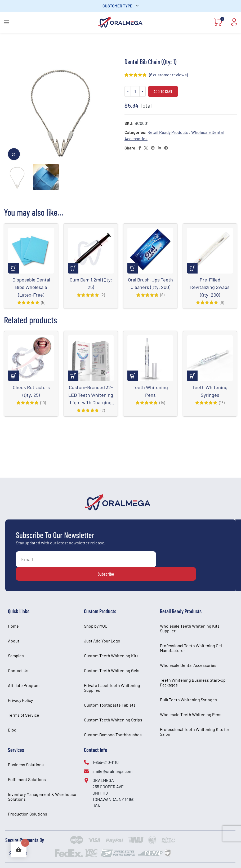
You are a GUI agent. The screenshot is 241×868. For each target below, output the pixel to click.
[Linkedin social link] (159, 148)
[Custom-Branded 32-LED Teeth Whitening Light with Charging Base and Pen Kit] (91, 358)
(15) (222, 402)
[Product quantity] (135, 91)
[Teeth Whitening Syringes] (210, 358)
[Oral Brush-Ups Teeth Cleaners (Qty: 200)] (150, 251)
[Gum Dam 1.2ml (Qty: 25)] (91, 251)
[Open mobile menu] (7, 22)
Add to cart (163, 91)
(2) (103, 295)
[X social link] (146, 148)
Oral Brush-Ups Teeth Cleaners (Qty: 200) (150, 287)
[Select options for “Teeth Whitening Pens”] (133, 376)
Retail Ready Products (168, 132)
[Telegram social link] (166, 148)
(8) (162, 302)
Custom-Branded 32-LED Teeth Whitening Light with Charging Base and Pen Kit (91, 402)
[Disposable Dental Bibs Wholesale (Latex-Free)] (31, 251)
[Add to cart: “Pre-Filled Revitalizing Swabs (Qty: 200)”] (192, 268)
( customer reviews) (168, 75)
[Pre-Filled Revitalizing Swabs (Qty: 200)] (210, 251)
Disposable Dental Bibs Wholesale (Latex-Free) (31, 287)
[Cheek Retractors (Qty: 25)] (31, 358)
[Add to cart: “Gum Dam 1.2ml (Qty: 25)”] (73, 268)
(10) (43, 402)
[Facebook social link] (140, 148)
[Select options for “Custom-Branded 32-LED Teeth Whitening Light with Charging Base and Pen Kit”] (73, 376)
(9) (222, 302)
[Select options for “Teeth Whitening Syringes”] (192, 376)
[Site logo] (120, 22)
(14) (162, 402)
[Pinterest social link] (153, 148)
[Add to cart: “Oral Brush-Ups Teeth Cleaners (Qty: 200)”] (133, 268)
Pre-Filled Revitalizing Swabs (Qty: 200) (210, 287)
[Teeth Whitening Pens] (150, 358)
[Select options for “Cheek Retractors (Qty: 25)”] (14, 376)
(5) (43, 302)
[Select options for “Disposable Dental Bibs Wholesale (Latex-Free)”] (14, 268)
